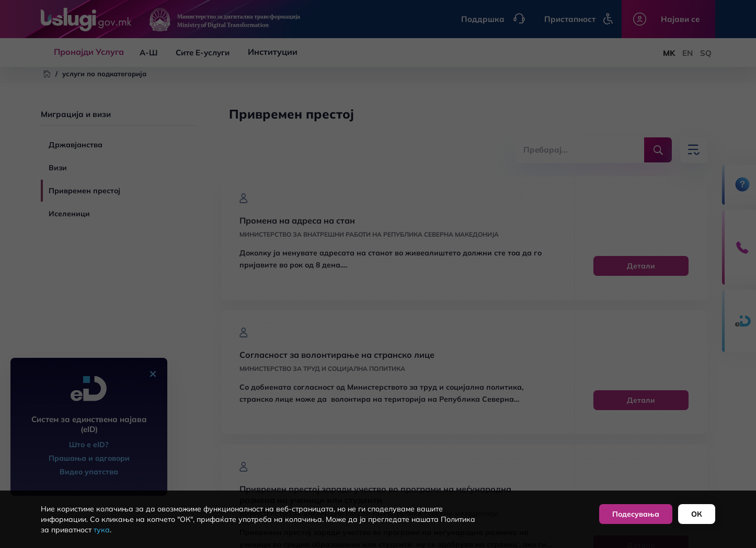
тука (102, 530)
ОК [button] (697, 514)
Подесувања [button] (636, 514)
